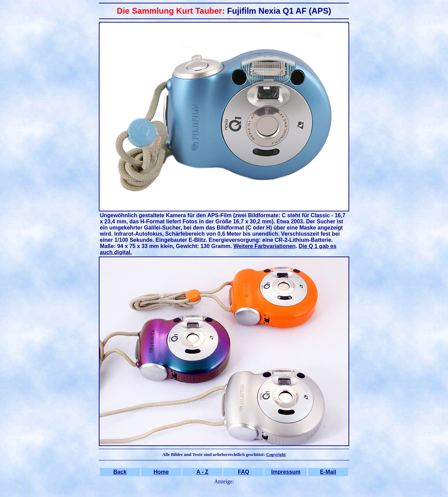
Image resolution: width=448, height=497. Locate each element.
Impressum (286, 472)
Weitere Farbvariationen (264, 246)
